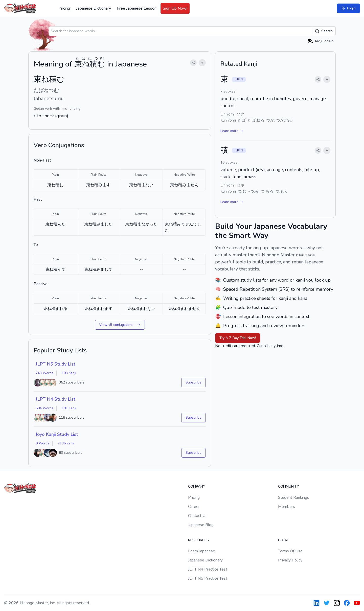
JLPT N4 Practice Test (208, 569)
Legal (283, 540)
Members (287, 507)
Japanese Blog (201, 525)
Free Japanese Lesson (137, 8)
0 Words (42, 443)
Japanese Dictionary (94, 8)
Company (197, 486)
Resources (198, 540)
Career (194, 507)
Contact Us (198, 516)
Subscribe (194, 382)
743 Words (44, 373)
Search (324, 31)
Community (289, 486)
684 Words (44, 408)
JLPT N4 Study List (55, 399)
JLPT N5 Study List (55, 364)
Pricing (64, 8)
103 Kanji (69, 373)
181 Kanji (69, 408)
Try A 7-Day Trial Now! (238, 338)
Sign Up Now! (175, 8)
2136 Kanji (66, 443)
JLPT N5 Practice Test (208, 578)
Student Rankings (294, 497)
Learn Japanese (202, 551)
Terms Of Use (290, 551)
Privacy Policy (290, 560)
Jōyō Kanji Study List (57, 434)
